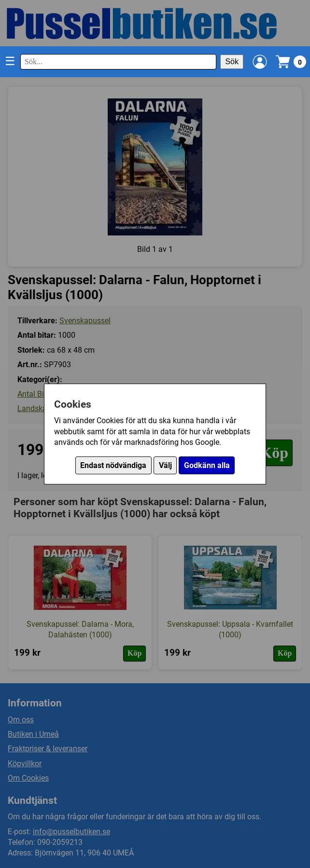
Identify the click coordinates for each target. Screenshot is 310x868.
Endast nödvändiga (113, 465)
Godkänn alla (207, 465)
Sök (232, 62)
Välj (165, 465)
